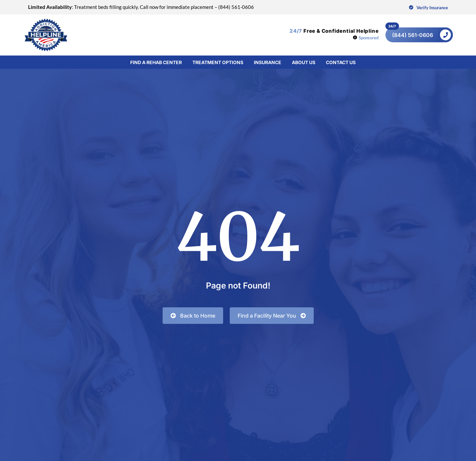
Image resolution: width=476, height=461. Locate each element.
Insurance (268, 62)
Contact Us (341, 62)
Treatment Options (218, 62)
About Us (304, 62)
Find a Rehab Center (156, 62)
